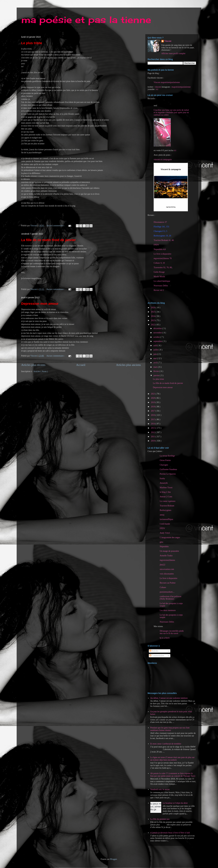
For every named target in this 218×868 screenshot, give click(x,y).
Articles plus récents (33, 365)
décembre (158, 328)
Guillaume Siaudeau (168, 469)
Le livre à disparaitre (162, 254)
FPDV (156, 245)
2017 (153, 411)
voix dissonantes (167, 574)
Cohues (163, 587)
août (155, 346)
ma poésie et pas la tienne (86, 20)
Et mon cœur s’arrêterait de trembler (166, 744)
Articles (154, 651)
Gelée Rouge (159, 272)
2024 (153, 316)
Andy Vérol (165, 533)
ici (157, 89)
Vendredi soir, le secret (160, 789)
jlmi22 (163, 565)
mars (156, 367)
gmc (162, 542)
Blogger (113, 859)
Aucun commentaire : (56, 226)
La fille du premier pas (160, 819)
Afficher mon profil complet (173, 53)
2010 (153, 441)
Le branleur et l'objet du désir (175, 803)
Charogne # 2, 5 (160, 231)
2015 (153, 419)
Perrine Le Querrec (168, 474)
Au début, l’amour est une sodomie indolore (169, 698)
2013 (153, 428)
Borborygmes (165, 510)
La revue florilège (167, 456)
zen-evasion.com (167, 569)
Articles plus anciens (128, 365)
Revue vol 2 (159, 290)
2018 (153, 407)
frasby (162, 478)
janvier (157, 375)
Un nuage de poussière (169, 551)
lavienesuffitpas (166, 519)
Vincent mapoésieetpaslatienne (167, 82)
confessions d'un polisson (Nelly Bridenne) (171, 598)
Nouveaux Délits (167, 622)
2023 (153, 320)
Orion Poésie (165, 460)
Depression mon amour (40, 304)
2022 (153, 325)
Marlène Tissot (166, 488)
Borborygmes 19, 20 (162, 236)
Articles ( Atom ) (41, 371)
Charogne (164, 465)
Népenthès (164, 547)
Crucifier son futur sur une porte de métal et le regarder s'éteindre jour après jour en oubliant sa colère (171, 112)
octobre (157, 337)
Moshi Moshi (159, 277)
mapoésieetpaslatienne (181, 87)
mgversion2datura (167, 560)
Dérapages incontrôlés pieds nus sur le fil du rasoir (172, 632)
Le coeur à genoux (168, 501)
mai (155, 358)
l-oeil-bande (165, 524)
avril (156, 363)
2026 (153, 308)
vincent (158, 87)
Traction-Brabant (167, 506)
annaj (162, 515)
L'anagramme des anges (170, 537)
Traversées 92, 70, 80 (163, 267)
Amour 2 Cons (166, 497)
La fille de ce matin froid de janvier (49, 240)
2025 (153, 312)
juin (155, 354)
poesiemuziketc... (167, 592)
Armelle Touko (166, 556)
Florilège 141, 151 (161, 227)
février (156, 371)
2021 (153, 394)
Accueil (81, 365)
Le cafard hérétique (162, 281)
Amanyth (164, 483)
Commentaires (157, 656)
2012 (153, 432)
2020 (153, 398)
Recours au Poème (168, 583)
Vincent (168, 41)
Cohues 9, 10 (159, 263)
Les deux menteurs (168, 610)
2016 (153, 415)
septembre (158, 341)
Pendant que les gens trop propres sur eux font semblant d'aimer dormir (170, 729)
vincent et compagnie (163, 159)
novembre (158, 333)
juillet (156, 350)
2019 (153, 402)
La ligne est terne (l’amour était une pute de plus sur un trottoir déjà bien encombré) (172, 759)
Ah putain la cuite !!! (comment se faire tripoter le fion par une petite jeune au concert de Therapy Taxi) (173, 775)
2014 (153, 424)
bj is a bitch (165, 638)
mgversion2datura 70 (163, 258)
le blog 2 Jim (165, 492)
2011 (153, 437)
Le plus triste (32, 43)
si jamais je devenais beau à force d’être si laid (170, 833)
